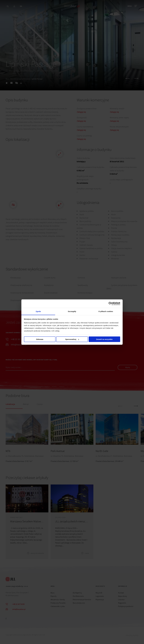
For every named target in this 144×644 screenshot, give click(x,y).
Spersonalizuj (72, 339)
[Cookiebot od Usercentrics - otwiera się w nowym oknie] (110, 304)
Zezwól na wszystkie (104, 339)
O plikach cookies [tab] (106, 311)
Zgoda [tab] (38, 311)
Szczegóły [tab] (72, 311)
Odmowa (40, 339)
